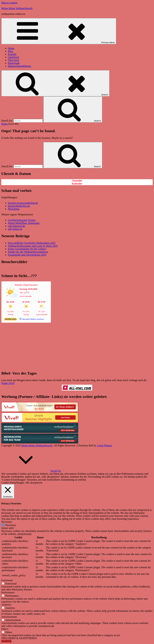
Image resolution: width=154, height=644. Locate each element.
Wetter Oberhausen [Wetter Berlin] (26, 285)
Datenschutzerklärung (19, 66)
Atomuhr (77, 181)
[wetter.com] (11, 320)
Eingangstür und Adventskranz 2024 (27, 255)
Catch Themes (105, 445)
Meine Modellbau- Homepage (24, 223)
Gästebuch (13, 57)
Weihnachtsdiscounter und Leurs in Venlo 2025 (33, 246)
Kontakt (12, 54)
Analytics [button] (6, 605)
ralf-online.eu (15, 229)
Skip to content (9, 3)
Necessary (11, 525)
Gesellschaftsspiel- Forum (22, 220)
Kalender (77, 184)
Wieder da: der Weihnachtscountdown (28, 252)
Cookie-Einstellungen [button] (13, 483)
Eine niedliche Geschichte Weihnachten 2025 (32, 243)
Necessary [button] (7, 522)
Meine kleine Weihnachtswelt (17, 8)
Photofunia (14, 209)
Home (11, 48)
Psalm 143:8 (8, 383)
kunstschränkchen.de (19, 206)
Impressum (14, 63)
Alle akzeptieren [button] (34, 483)
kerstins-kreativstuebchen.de (23, 203)
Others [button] (5, 629)
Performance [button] (8, 592)
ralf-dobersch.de (16, 226)
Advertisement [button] (9, 617)
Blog (10, 51)
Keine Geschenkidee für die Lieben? (27, 249)
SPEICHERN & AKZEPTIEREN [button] (19, 638)
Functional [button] (7, 580)
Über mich (13, 60)
